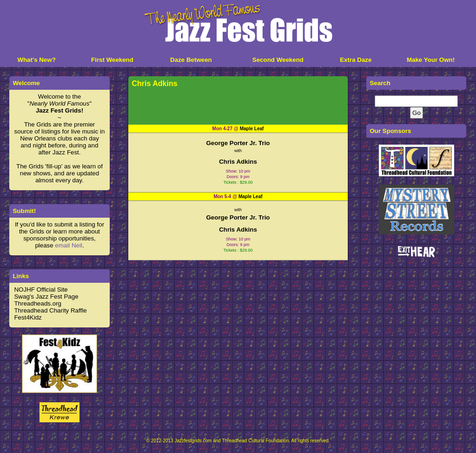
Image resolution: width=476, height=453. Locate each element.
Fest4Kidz (28, 317)
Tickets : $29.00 (238, 182)
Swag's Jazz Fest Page (46, 296)
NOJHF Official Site (41, 290)
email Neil (69, 245)
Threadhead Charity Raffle (50, 310)
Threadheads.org (38, 303)
